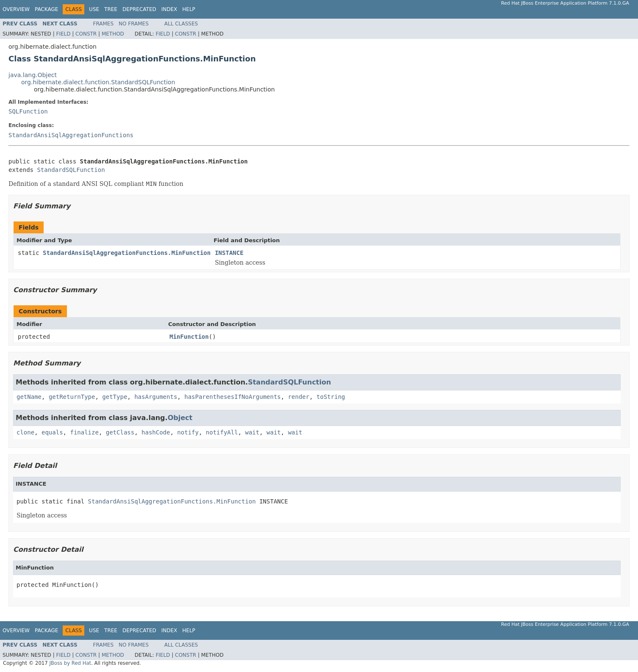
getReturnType (72, 397)
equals (52, 432)
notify (188, 432)
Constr (86, 34)
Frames (104, 24)
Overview (16, 9)
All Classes (181, 24)
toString (331, 397)
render (299, 397)
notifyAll (222, 432)
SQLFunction (28, 111)
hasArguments (156, 397)
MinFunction (189, 337)
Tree (111, 9)
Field (63, 34)
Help (189, 9)
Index (169, 9)
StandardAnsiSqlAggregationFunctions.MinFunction (127, 253)
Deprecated (139, 9)
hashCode (156, 432)
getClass (120, 432)
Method (113, 34)
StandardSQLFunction (71, 170)
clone (25, 432)
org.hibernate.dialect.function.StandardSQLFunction (98, 82)
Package (46, 9)
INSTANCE (229, 253)
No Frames (134, 24)
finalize (84, 432)
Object (180, 418)
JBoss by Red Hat (70, 663)
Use (94, 9)
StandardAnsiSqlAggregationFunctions (71, 135)
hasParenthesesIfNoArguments (233, 397)
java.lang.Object (33, 75)
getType (115, 397)
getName (29, 397)
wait (252, 432)
